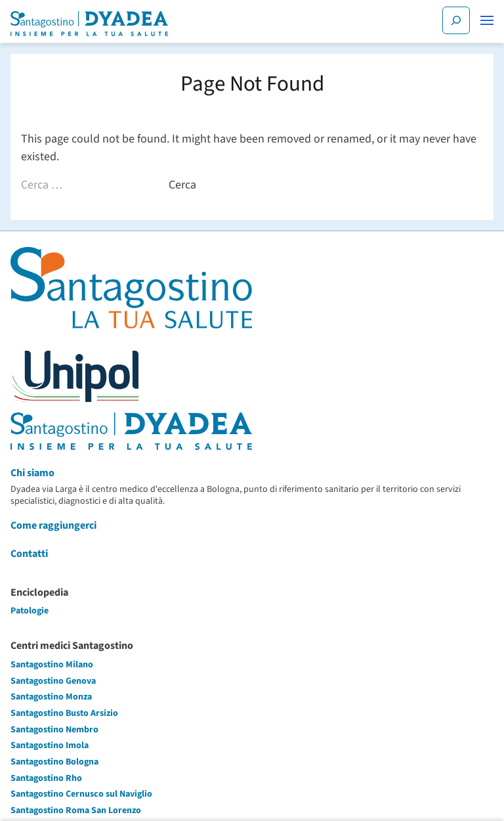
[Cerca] (456, 20)
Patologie (30, 611)
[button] (487, 20)
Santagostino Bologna (54, 762)
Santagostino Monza (51, 697)
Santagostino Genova (53, 681)
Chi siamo (32, 473)
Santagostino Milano (52, 665)
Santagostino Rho (46, 778)
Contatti (29, 554)
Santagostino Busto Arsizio (64, 713)
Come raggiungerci (53, 525)
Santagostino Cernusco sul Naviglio (81, 794)
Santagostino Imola (50, 745)
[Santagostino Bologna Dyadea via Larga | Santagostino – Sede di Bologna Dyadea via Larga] (89, 23)
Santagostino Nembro (54, 730)
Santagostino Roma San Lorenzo (76, 810)
